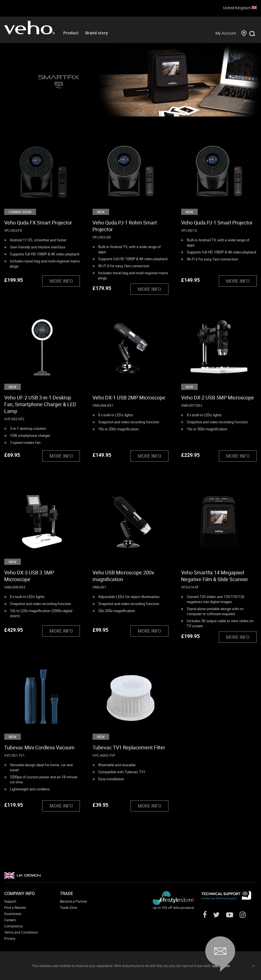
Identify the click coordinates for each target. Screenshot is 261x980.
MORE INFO (61, 281)
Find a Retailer (15, 907)
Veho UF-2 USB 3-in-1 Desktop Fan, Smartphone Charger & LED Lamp (40, 404)
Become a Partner (73, 901)
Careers (10, 920)
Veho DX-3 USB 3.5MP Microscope (29, 576)
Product (71, 33)
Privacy (10, 938)
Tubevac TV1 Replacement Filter (129, 747)
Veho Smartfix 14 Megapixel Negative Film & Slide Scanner (215, 576)
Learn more (221, 966)
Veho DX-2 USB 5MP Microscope (218, 397)
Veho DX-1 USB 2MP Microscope (129, 397)
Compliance (13, 926)
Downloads (13, 914)
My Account (226, 33)
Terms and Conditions (21, 932)
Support (10, 901)
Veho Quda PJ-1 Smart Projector (217, 222)
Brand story (97, 33)
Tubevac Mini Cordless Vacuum (39, 747)
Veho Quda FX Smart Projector (38, 222)
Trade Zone (68, 907)
